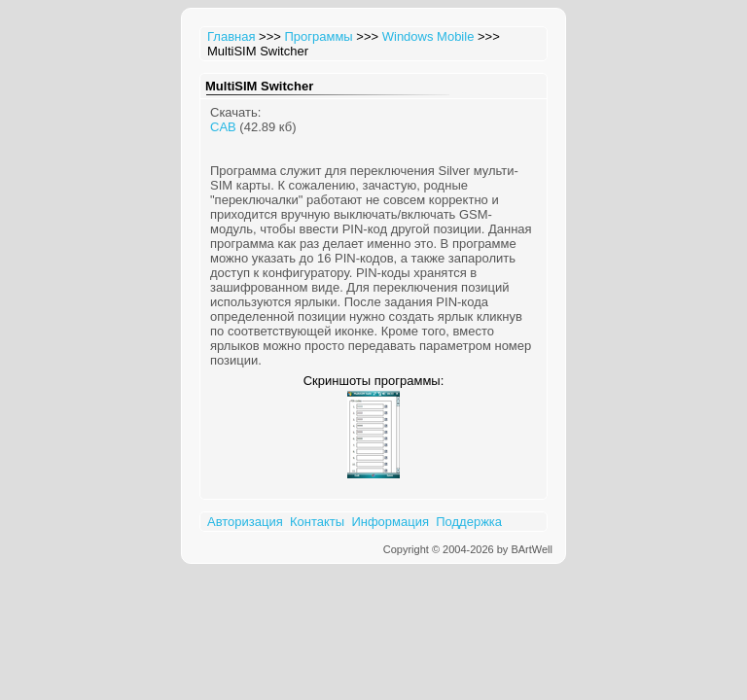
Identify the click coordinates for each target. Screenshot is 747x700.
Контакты (317, 522)
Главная (231, 36)
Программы (318, 36)
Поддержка (469, 522)
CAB (223, 127)
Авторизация (245, 522)
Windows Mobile (428, 36)
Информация (390, 522)
